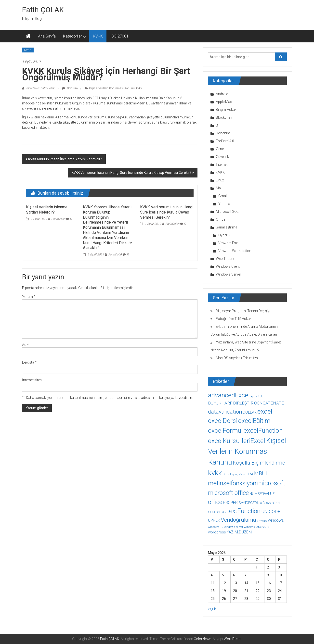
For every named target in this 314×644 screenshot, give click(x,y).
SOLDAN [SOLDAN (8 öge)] (221, 512)
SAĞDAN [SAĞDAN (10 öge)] (265, 503)
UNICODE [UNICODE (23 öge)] (271, 511)
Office (221, 219)
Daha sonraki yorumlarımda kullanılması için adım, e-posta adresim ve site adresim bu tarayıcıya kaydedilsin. (109, 398)
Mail (219, 188)
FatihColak (58, 219)
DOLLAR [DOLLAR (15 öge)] (250, 412)
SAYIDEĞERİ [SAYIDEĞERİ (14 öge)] (248, 503)
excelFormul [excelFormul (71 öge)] (225, 430)
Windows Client (228, 266)
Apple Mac (224, 102)
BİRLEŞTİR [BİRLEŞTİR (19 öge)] (243, 403)
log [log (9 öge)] (232, 474)
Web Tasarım (226, 259)
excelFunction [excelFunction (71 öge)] (263, 430)
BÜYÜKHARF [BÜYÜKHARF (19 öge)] (220, 403)
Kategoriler (72, 36)
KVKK (98, 36)
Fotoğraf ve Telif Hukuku (235, 319)
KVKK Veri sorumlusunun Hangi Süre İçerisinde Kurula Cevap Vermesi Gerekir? (131, 173)
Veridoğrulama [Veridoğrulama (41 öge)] (238, 520)
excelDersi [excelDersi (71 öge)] (223, 421)
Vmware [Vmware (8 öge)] (262, 521)
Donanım (223, 133)
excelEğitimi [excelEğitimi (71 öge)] (255, 421)
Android (222, 94)
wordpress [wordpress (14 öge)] (217, 532)
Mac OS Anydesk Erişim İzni (237, 358)
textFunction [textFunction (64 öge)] (244, 511)
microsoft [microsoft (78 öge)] (271, 483)
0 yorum (70, 88)
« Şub (212, 609)
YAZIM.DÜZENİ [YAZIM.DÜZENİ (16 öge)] (239, 532)
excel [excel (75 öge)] (265, 411)
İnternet (222, 164)
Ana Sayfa (47, 36)
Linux (220, 180)
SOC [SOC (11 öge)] (211, 512)
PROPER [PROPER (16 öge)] (230, 503)
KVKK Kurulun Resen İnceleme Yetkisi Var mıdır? (65, 159)
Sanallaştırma (227, 227)
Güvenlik (222, 157)
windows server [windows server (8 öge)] (233, 527)
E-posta (29, 362)
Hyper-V (224, 235)
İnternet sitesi (32, 380)
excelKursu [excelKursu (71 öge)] (224, 441)
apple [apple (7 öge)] (254, 397)
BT (218, 125)
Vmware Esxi (228, 243)
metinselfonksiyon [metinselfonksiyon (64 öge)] (232, 483)
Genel (220, 149)
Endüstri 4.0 (225, 141)
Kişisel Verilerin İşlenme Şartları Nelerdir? (47, 210)
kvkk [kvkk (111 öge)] (215, 473)
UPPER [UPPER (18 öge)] (214, 520)
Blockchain (225, 117)
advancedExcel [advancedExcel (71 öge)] (229, 395)
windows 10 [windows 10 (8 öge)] (216, 527)
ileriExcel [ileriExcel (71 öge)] (253, 441)
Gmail (223, 196)
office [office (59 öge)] (215, 502)
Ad (25, 345)
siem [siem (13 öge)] (276, 503)
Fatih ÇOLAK (43, 10)
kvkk (139, 88)
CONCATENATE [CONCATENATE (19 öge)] (269, 403)
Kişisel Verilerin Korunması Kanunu (112, 88)
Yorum (29, 297)
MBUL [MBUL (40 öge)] (261, 474)
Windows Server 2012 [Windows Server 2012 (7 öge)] (256, 527)
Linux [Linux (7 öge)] (226, 474)
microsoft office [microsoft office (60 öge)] (228, 493)
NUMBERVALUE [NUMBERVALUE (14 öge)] (262, 494)
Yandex (224, 204)
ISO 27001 (119, 36)
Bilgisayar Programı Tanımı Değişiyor (244, 311)
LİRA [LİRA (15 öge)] (250, 474)
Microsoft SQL (227, 212)
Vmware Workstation (235, 251)
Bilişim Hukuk (226, 110)
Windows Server (229, 274)
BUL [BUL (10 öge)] (261, 396)
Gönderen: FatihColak (40, 88)
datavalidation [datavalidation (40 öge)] (225, 412)
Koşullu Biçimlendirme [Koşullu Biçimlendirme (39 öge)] (259, 463)
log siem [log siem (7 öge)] (240, 474)
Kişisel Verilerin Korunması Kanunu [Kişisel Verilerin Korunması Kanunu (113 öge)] (247, 451)
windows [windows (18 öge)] (276, 520)
